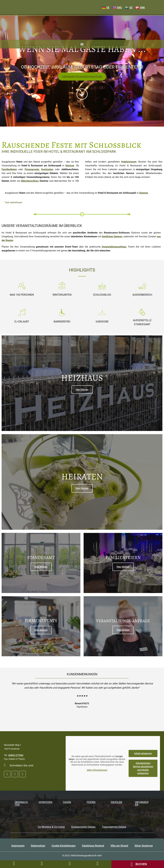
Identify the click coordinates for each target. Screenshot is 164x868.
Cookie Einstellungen (64, 846)
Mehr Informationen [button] (97, 771)
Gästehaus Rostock (93, 846)
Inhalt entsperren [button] (143, 754)
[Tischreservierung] (98, 864)
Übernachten (21, 804)
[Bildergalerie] (70, 864)
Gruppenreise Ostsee (83, 827)
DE (106, 8)
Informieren (142, 804)
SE (129, 8)
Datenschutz (38, 846)
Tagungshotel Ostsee (114, 827)
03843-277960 (16, 756)
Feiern (91, 803)
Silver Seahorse (144, 846)
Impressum (18, 846)
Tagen (67, 803)
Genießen (45, 803)
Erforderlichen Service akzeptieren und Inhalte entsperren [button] (143, 769)
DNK (140, 8)
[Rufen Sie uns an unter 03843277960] (14, 864)
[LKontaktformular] (42, 864)
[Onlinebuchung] (138, 864)
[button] (82, 44)
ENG (117, 8)
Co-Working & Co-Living (51, 827)
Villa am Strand (119, 846)
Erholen (116, 803)
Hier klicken (82, 390)
